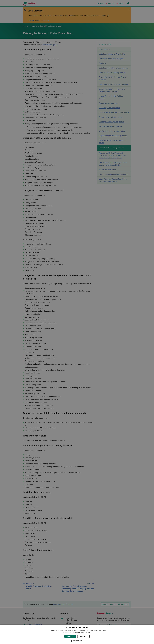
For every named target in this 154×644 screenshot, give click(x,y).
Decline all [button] (83, 636)
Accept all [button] (70, 636)
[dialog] (77, 634)
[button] (77, 641)
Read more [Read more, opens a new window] (88, 632)
